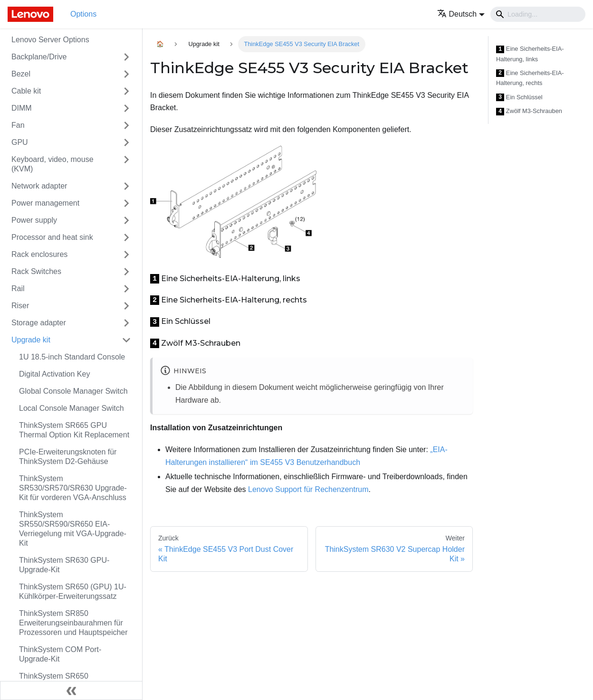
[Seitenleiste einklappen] (71, 691)
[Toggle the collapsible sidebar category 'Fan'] (126, 125)
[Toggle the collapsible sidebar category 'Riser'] (126, 306)
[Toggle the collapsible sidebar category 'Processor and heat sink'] (126, 237)
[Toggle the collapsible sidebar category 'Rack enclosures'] (126, 255)
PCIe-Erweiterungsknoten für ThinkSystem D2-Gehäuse (68, 457)
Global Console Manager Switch (73, 391)
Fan (18, 125)
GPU (20, 142)
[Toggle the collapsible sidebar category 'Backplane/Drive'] (126, 57)
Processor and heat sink (52, 237)
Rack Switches (36, 271)
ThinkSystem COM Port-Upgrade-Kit (60, 654)
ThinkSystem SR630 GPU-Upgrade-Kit (64, 565)
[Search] (538, 14)
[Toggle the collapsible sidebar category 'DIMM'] (126, 108)
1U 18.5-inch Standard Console (72, 357)
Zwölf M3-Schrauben (529, 111)
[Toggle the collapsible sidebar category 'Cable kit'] (126, 91)
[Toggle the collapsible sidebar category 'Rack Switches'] (126, 272)
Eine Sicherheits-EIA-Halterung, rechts (530, 78)
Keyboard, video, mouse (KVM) (53, 164)
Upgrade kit (31, 340)
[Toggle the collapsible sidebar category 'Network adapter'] (126, 186)
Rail (18, 289)
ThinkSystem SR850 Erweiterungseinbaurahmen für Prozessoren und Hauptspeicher (73, 623)
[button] (461, 14)
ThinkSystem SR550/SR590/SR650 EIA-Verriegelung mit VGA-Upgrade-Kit (73, 529)
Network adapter (39, 186)
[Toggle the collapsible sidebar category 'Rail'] (126, 289)
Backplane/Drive (39, 57)
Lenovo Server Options (50, 40)
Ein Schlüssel (519, 98)
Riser (20, 306)
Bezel (21, 74)
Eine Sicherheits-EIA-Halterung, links (530, 54)
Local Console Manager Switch (72, 408)
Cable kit (26, 91)
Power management (45, 203)
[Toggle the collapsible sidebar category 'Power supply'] (126, 220)
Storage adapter (39, 323)
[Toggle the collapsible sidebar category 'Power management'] (126, 203)
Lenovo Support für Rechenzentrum (308, 489)
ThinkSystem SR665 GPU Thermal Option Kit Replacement (74, 430)
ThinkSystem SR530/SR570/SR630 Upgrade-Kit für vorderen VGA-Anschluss (73, 488)
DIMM (22, 108)
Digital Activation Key (54, 374)
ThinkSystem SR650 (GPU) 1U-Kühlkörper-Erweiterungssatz (73, 591)
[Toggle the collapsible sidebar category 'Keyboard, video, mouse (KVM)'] (126, 164)
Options (83, 14)
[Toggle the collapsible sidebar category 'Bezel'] (126, 74)
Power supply (34, 220)
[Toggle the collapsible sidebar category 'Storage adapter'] (126, 323)
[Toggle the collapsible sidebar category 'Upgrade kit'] (126, 340)
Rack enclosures (39, 254)
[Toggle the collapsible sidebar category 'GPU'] (126, 142)
